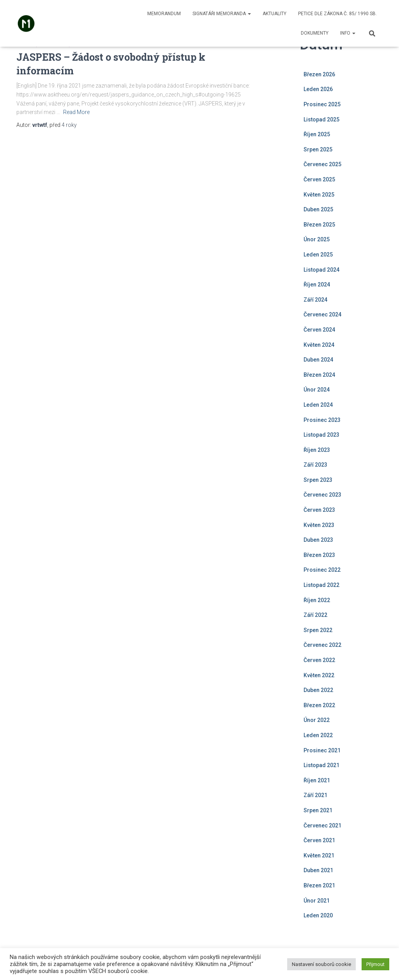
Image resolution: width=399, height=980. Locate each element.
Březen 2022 (319, 705)
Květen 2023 (319, 525)
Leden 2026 (318, 89)
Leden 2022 (318, 735)
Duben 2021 (318, 870)
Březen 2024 (319, 375)
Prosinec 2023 (322, 420)
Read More (76, 112)
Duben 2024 (318, 360)
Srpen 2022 (318, 630)
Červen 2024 (319, 330)
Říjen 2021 (317, 780)
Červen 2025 (319, 179)
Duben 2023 (318, 540)
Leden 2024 (318, 405)
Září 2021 (315, 795)
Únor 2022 (317, 720)
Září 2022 (315, 615)
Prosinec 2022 (322, 570)
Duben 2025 (318, 209)
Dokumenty (315, 33)
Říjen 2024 (317, 285)
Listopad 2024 (321, 270)
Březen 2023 (319, 555)
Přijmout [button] (375, 964)
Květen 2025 (319, 195)
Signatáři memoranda (222, 14)
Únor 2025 (317, 239)
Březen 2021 (319, 885)
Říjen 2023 (317, 450)
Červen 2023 (319, 510)
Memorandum (164, 14)
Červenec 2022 (322, 645)
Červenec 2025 (322, 164)
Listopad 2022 (321, 585)
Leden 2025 (318, 255)
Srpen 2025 (318, 149)
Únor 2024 (317, 390)
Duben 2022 (318, 690)
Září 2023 (315, 465)
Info (348, 33)
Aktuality (275, 14)
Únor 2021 (317, 901)
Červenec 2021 (322, 825)
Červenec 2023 (322, 495)
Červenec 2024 (322, 314)
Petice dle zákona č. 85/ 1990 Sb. (337, 14)
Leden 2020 (318, 915)
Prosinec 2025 (322, 104)
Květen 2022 (319, 675)
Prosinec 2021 (322, 750)
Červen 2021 (319, 840)
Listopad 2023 (321, 435)
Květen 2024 (319, 345)
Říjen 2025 (317, 134)
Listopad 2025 (321, 119)
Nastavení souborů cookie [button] (321, 964)
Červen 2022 (319, 660)
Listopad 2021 (321, 765)
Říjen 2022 (317, 600)
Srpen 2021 (318, 810)
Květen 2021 (319, 855)
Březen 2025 (319, 225)
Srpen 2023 (318, 480)
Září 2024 (315, 300)
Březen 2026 (319, 74)
